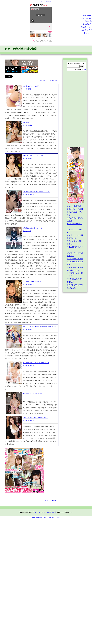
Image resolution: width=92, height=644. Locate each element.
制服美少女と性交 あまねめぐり (32, 228)
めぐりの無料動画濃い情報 (21, 49)
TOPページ (43, 81)
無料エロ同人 (46, 1)
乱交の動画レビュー (75, 259)
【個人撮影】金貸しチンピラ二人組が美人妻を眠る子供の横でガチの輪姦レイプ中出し (86, 24)
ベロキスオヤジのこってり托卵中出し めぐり (37, 192)
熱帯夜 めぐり (27, 122)
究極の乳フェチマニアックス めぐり (34, 156)
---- (24, 396)
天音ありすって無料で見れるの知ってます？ (75, 212)
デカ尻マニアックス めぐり (31, 86)
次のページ (55, 81)
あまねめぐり (27, 231)
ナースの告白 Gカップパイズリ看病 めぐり (36, 363)
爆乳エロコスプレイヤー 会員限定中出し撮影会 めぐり (39, 327)
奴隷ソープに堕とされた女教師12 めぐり (35, 418)
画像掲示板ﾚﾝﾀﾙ (37, 518)
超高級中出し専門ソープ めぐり (32, 282)
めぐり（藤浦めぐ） (29, 89)
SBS (84, 69)
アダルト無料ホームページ (52, 518)
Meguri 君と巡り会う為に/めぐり (33, 393)
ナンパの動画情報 (74, 206)
